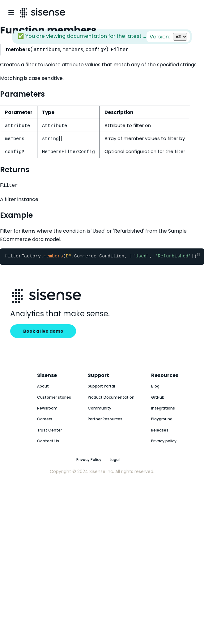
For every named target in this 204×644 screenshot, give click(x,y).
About (43, 387)
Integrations (163, 409)
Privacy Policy (89, 460)
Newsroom (47, 409)
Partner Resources (105, 420)
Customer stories (54, 398)
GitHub (158, 398)
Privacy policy (164, 442)
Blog (155, 387)
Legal (115, 460)
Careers (45, 420)
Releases (160, 431)
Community (100, 409)
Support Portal (101, 387)
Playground (162, 420)
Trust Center (49, 431)
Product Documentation (111, 398)
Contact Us (48, 442)
